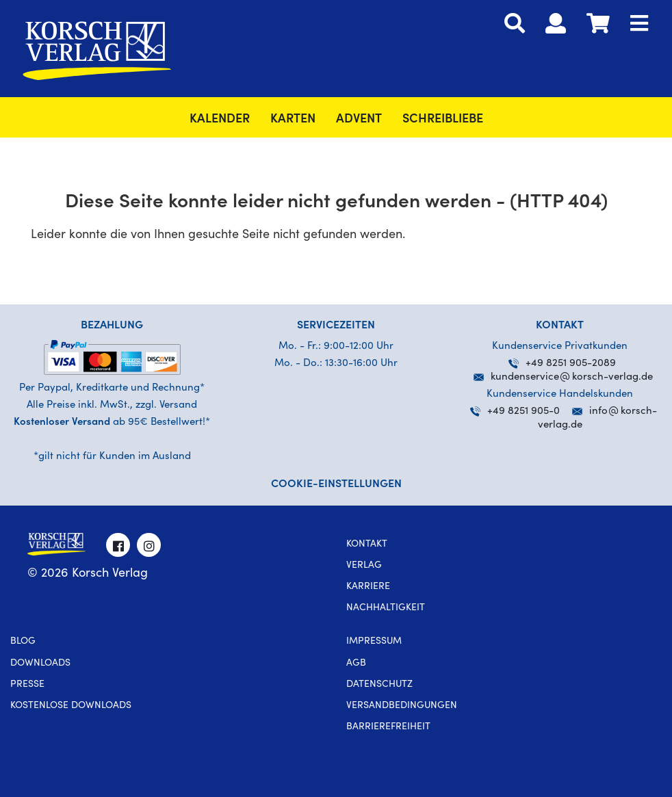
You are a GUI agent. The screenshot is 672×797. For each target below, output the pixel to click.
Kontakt (367, 545)
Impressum (374, 642)
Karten (293, 120)
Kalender (220, 120)
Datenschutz (379, 685)
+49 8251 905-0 (515, 411)
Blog (23, 642)
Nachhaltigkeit (386, 608)
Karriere (368, 587)
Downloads (40, 664)
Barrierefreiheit (388, 727)
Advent (359, 120)
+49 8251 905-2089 (562, 364)
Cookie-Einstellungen (336, 484)
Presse (27, 685)
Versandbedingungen (402, 706)
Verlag (364, 566)
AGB (356, 664)
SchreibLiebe (443, 120)
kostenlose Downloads (71, 706)
